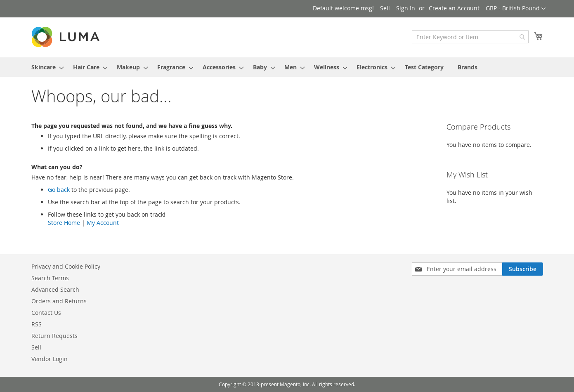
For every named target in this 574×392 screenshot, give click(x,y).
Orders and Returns (59, 301)
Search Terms (50, 278)
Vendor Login (50, 359)
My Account (103, 223)
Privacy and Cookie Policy (66, 266)
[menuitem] (45, 67)
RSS (37, 324)
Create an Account (454, 8)
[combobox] (470, 37)
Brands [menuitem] (468, 67)
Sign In (406, 8)
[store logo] (66, 37)
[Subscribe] (523, 269)
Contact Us (46, 313)
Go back (59, 190)
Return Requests (54, 336)
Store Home (64, 223)
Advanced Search (55, 289)
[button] (516, 9)
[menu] (287, 67)
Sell (385, 8)
